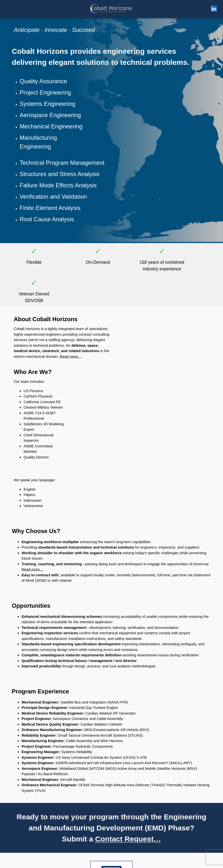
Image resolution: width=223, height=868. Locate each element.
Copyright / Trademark (102, 863)
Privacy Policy (126, 863)
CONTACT (196, 8)
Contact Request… (128, 671)
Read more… (59, 284)
